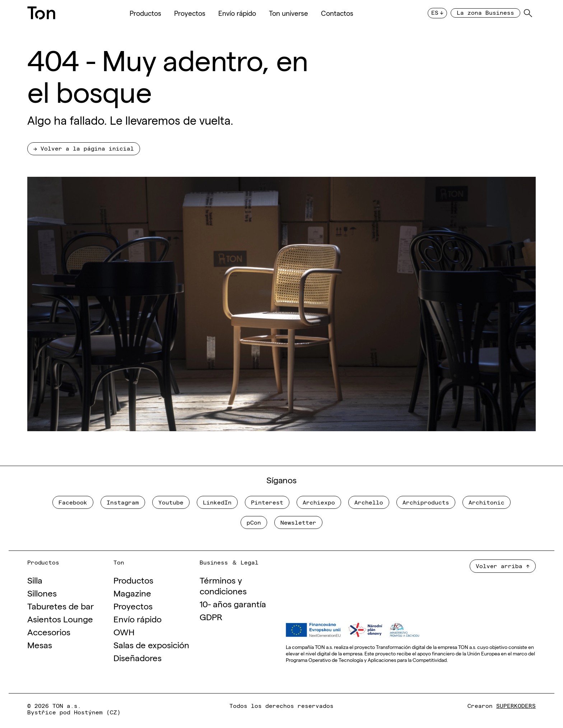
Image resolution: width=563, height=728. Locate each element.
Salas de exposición (151, 644)
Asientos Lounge (60, 619)
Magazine (132, 593)
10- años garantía (233, 603)
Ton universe (289, 13)
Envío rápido (237, 13)
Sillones (42, 593)
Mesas (40, 644)
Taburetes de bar (61, 606)
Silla (35, 580)
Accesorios (49, 632)
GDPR (211, 616)
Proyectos (190, 13)
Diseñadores (138, 657)
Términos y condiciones (223, 585)
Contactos (337, 13)
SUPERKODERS (516, 705)
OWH (124, 632)
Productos (145, 13)
